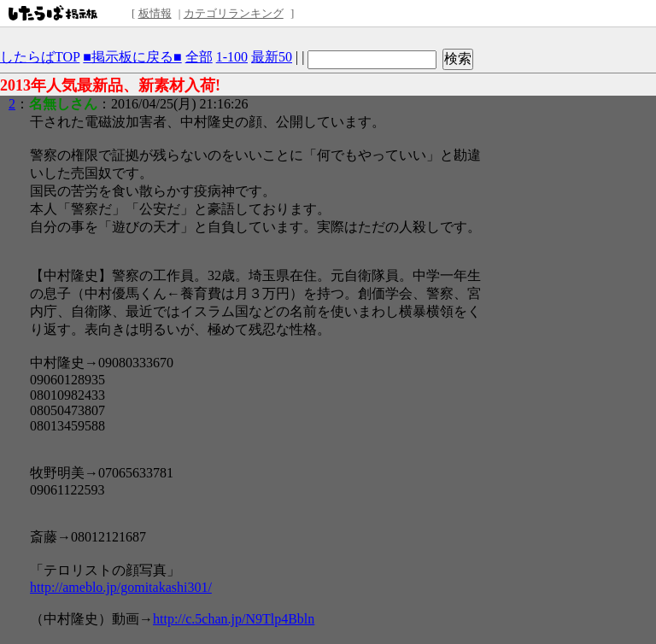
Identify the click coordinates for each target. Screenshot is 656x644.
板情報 (155, 13)
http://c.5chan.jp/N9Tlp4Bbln (234, 619)
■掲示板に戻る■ (132, 57)
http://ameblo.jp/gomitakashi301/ (121, 587)
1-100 (232, 57)
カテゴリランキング (234, 13)
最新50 (272, 57)
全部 (199, 57)
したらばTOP (40, 57)
